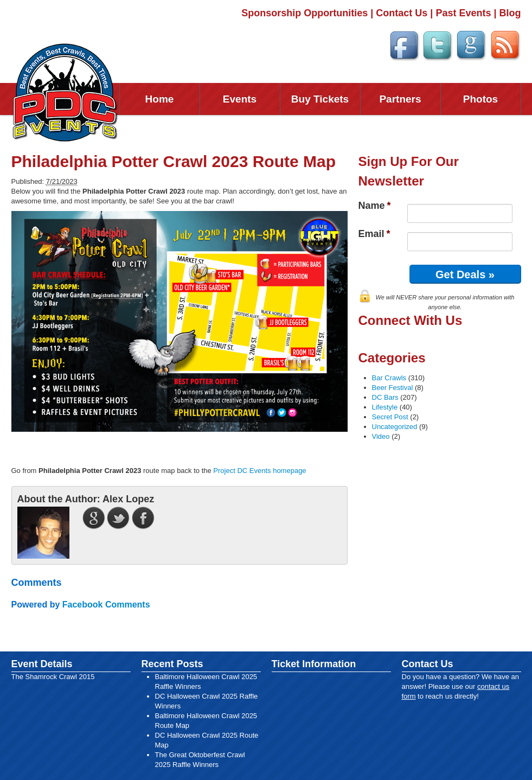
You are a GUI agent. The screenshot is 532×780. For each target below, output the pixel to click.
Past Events (463, 13)
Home (160, 99)
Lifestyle (385, 407)
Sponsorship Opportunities (305, 13)
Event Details (42, 664)
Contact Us (402, 13)
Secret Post (390, 417)
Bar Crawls (389, 378)
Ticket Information (314, 664)
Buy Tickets (320, 99)
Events (240, 99)
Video (381, 436)
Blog (510, 13)
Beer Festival (393, 388)
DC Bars (385, 397)
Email (374, 234)
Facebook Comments (106, 605)
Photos (480, 99)
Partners (400, 99)
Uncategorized (395, 427)
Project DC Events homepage (259, 471)
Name (375, 206)
